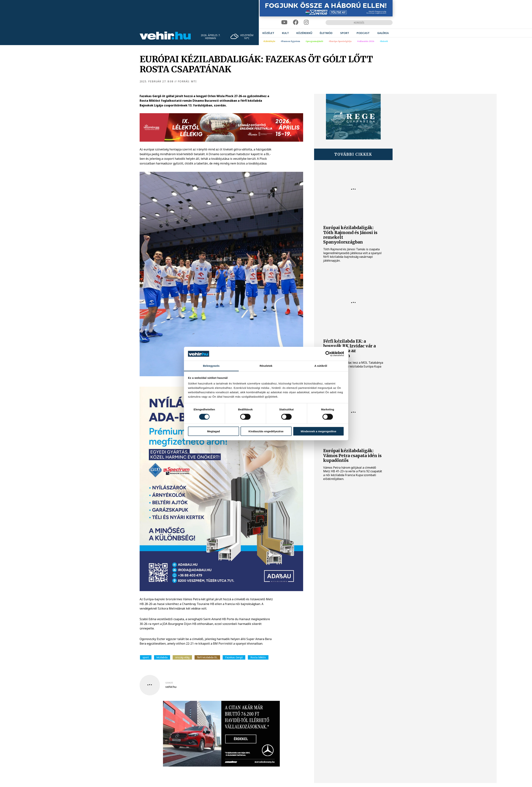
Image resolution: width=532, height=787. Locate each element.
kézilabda (162, 657)
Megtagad (214, 431)
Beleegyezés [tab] (211, 366)
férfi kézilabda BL (207, 657)
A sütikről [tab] (321, 366)
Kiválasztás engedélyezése (266, 431)
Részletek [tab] (266, 366)
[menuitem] (268, 33)
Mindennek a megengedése (318, 431)
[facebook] (296, 22)
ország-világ (182, 657)
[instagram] (306, 22)
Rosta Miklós (258, 657)
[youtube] (284, 22)
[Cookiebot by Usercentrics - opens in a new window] (328, 354)
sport (146, 657)
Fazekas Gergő (234, 657)
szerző (169, 683)
